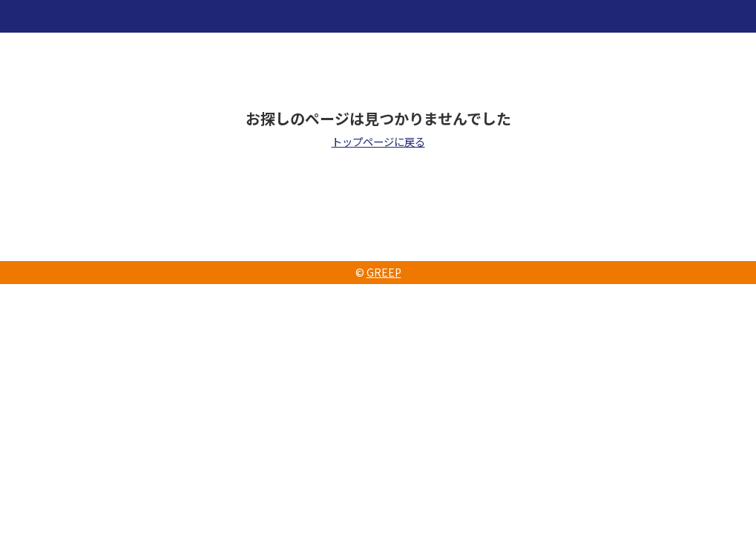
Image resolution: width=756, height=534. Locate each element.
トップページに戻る (378, 141)
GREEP (384, 272)
